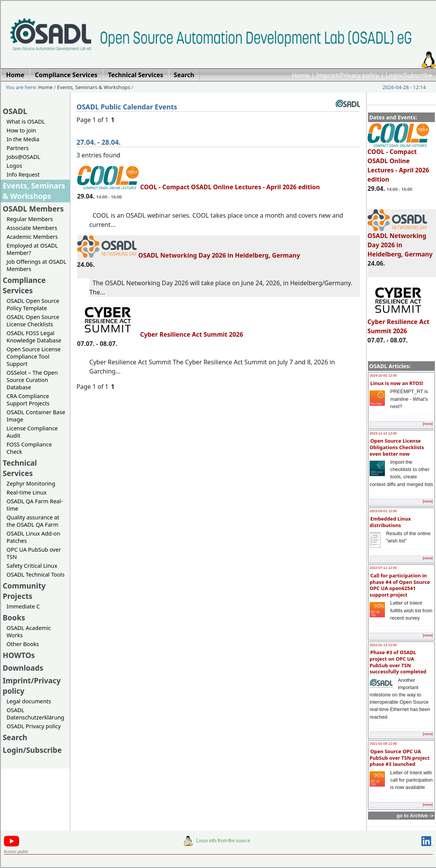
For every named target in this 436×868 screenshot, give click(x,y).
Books (14, 618)
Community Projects (24, 591)
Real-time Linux (27, 492)
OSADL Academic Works (29, 632)
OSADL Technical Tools (36, 575)
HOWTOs (19, 655)
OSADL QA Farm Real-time (35, 505)
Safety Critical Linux (32, 566)
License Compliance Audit (32, 432)
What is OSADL (26, 122)
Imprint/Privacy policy (348, 75)
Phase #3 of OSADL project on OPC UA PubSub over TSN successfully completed (398, 662)
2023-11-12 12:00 (383, 433)
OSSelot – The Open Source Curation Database (32, 380)
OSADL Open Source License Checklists (33, 321)
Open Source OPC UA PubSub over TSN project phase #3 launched (400, 758)
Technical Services (20, 468)
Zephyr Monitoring (31, 484)
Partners (18, 148)
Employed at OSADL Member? (32, 249)
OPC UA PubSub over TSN (34, 553)
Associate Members (32, 228)
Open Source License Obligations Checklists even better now (397, 447)
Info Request (23, 174)
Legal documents (29, 701)
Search (15, 737)
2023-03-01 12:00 (383, 511)
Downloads (23, 668)
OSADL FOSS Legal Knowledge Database (34, 337)
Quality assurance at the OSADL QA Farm (33, 521)
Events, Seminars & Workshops (94, 87)
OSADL (15, 111)
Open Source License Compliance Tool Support (34, 356)
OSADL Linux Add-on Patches (33, 537)
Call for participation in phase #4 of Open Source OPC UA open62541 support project (400, 585)
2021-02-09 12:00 (383, 744)
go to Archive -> (415, 816)
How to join (21, 130)
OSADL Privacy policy (34, 726)
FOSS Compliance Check (29, 448)
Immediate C (23, 606)
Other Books (23, 644)
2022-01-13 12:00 (383, 645)
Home (301, 75)
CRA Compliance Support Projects (28, 400)
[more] (428, 424)
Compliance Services (24, 285)
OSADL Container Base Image (36, 416)
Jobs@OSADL (23, 157)
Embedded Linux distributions (390, 522)
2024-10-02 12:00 (383, 375)
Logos (14, 166)
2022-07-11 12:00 (383, 568)
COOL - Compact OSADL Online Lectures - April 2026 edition (399, 162)
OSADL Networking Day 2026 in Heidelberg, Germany (400, 241)
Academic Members (32, 237)
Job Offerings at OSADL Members (36, 265)
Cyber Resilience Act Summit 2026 (399, 323)
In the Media (23, 139)
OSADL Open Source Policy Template (33, 304)
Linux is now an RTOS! (397, 383)
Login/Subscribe (409, 75)
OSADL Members (33, 209)
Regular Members (30, 219)
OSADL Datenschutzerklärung (35, 714)
